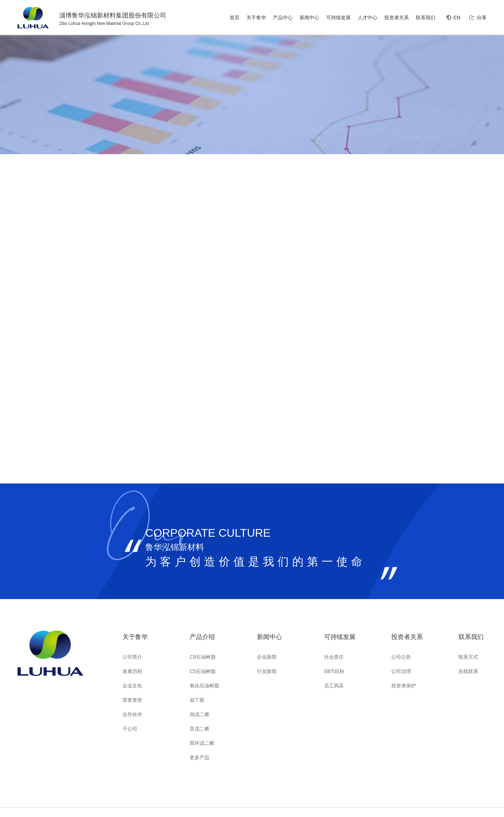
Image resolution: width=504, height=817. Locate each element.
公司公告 (401, 657)
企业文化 (132, 686)
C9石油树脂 (203, 657)
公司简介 (132, 657)
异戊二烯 (199, 729)
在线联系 (468, 671)
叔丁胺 (197, 700)
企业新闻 (267, 657)
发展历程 (132, 671)
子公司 (130, 729)
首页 (234, 18)
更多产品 (199, 757)
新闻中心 (309, 18)
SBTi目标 (334, 671)
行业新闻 (267, 671)
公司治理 (401, 671)
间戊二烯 (199, 714)
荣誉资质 (132, 700)
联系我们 (426, 18)
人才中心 (367, 18)
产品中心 (283, 18)
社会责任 (334, 657)
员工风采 (334, 686)
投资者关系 (397, 18)
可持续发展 (338, 18)
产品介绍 (202, 637)
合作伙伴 (132, 714)
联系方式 (468, 657)
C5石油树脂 (203, 671)
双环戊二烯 (202, 743)
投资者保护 (404, 686)
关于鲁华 (256, 18)
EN (457, 18)
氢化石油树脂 (204, 686)
